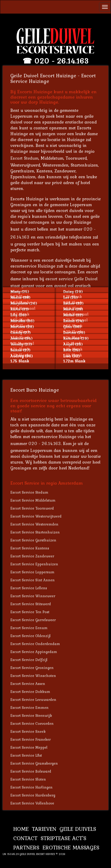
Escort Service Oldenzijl (31, 636)
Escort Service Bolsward (31, 771)
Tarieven (44, 829)
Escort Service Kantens (30, 548)
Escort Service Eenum (29, 628)
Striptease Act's (63, 838)
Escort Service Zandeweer (32, 556)
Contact (25, 838)
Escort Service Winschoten (33, 676)
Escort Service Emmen (29, 708)
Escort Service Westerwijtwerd (36, 516)
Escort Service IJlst (26, 755)
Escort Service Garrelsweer (33, 620)
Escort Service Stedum (29, 492)
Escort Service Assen (28, 684)
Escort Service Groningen (32, 668)
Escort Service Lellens (29, 588)
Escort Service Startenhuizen (35, 532)
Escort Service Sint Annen (33, 580)
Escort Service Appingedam (34, 652)
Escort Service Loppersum (32, 572)
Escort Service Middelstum (33, 500)
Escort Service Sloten (28, 779)
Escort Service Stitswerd (31, 604)
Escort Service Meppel (29, 747)
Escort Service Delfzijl (29, 660)
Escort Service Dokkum (30, 692)
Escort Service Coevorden (32, 723)
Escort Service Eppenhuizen (34, 564)
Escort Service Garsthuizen (33, 540)
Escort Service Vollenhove (32, 803)
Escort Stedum (24, 158)
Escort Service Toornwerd (32, 508)
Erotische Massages (71, 847)
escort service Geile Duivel (71, 279)
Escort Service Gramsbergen (34, 763)
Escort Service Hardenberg (33, 795)
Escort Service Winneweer (33, 596)
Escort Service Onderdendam (35, 644)
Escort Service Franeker (31, 739)
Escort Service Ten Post (30, 612)
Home (21, 829)
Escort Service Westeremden (34, 524)
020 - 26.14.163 (61, 61)
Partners (26, 847)
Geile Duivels (78, 829)
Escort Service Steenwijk (31, 715)
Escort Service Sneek (28, 731)
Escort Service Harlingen (31, 787)
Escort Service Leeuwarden (33, 700)
